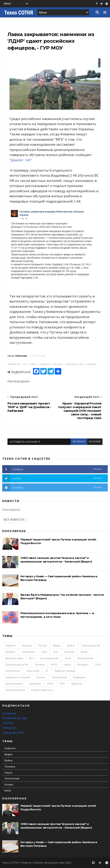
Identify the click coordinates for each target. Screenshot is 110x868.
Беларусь (83, 665)
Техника (40, 665)
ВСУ (32, 658)
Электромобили (15, 690)
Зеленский (33, 671)
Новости (10, 646)
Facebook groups (15, 718)
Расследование (49, 658)
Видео (57, 646)
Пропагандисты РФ (17, 665)
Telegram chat (13, 733)
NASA (50, 684)
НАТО (54, 665)
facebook (79, 442)
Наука (67, 665)
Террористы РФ (91, 646)
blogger (95, 442)
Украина (27, 646)
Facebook (9, 713)
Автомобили (59, 677)
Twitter (8, 723)
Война (71, 646)
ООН (98, 665)
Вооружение (85, 658)
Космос (41, 677)
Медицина (79, 677)
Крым (84, 652)
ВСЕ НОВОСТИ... (15, 519)
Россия (42, 646)
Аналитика (29, 652)
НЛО (62, 684)
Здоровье (35, 684)
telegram (52, 487)
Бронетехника (14, 684)
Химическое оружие (18, 677)
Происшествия (14, 658)
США (44, 652)
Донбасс (11, 652)
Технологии (13, 671)
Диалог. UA (21, 160)
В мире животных (42, 690)
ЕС (47, 671)
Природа (77, 684)
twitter (52, 478)
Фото (68, 658)
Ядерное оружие (65, 671)
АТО (56, 652)
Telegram (9, 728)
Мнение (70, 652)
